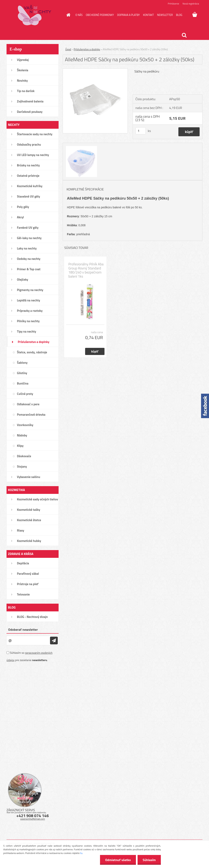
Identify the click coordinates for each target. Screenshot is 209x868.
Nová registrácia (191, 4)
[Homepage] (68, 15)
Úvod (68, 49)
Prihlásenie (173, 4)
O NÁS (79, 15)
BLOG (179, 15)
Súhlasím (149, 860)
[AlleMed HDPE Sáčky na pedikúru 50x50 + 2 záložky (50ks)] (95, 70)
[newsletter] (54, 641)
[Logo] (35, 15)
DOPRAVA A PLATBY (128, 15)
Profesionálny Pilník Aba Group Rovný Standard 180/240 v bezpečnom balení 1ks (86, 270)
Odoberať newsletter (23, 630)
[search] (184, 35)
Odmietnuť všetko (118, 860)
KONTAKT (148, 15)
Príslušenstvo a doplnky (87, 49)
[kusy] (141, 131)
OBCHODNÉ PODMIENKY (100, 15)
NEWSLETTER (165, 15)
